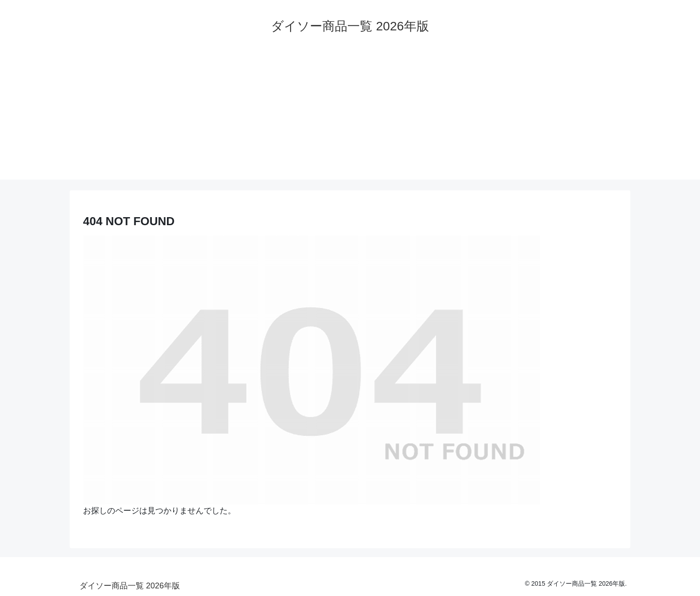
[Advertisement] (350, 117)
